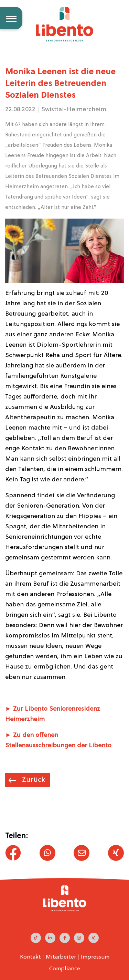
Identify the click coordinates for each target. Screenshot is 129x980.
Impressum (95, 957)
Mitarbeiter (61, 957)
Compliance (65, 969)
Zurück (33, 780)
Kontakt (30, 957)
